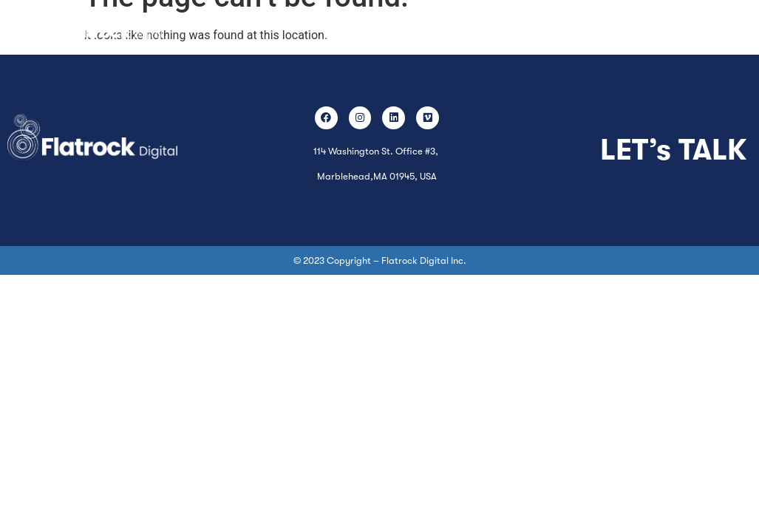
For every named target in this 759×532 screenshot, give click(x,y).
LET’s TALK (673, 150)
